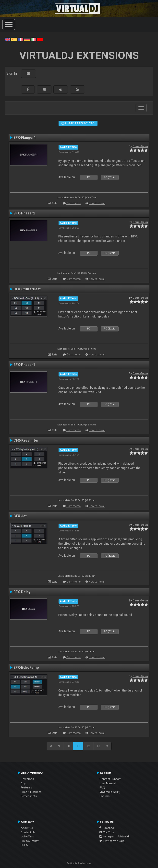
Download (27, 779)
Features (26, 787)
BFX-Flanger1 (25, 138)
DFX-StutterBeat (27, 289)
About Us (27, 828)
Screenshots (29, 796)
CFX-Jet (20, 516)
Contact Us (28, 832)
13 (98, 746)
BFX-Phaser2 (24, 213)
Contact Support (110, 779)
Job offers (27, 836)
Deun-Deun (140, 146)
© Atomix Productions (79, 863)
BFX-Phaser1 (24, 365)
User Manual (108, 783)
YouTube (107, 832)
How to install (97, 203)
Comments (73, 203)
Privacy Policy (30, 841)
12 (88, 746)
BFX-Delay (22, 592)
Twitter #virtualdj (112, 841)
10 (68, 746)
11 (78, 746)
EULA (24, 845)
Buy (23, 783)
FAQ (102, 787)
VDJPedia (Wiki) (110, 792)
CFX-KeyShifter (26, 440)
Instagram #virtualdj (115, 836)
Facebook (107, 828)
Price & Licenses (31, 792)
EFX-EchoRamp (26, 668)
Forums (104, 796)
